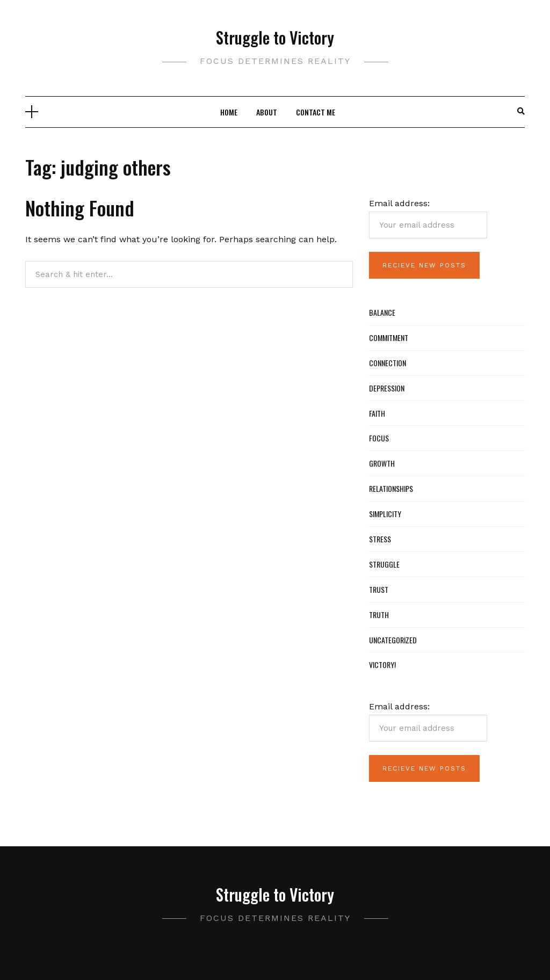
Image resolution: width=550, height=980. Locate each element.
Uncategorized (393, 640)
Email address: (428, 218)
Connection (388, 363)
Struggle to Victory (275, 37)
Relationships (391, 488)
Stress (380, 539)
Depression (387, 388)
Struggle (384, 564)
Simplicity (385, 514)
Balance (382, 312)
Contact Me (316, 112)
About (267, 112)
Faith (377, 413)
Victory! (382, 665)
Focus (379, 438)
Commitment (389, 337)
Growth (382, 463)
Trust (379, 589)
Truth (379, 615)
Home (229, 112)
